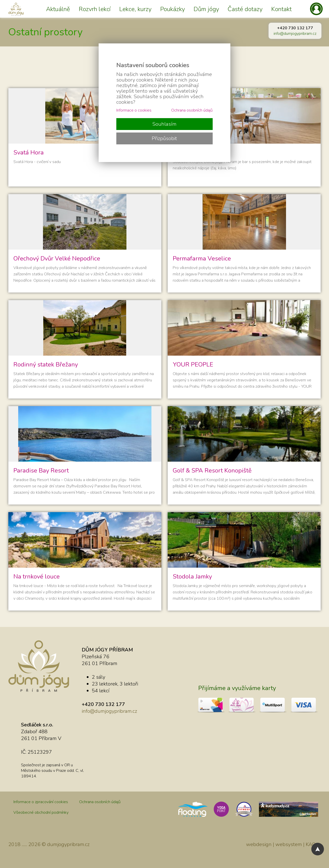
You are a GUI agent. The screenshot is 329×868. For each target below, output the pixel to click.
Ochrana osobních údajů (100, 802)
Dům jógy (206, 9)
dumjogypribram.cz (68, 844)
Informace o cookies (134, 110)
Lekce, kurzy (135, 9)
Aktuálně (58, 9)
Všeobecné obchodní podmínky (41, 812)
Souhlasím (164, 124)
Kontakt (281, 9)
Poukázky (172, 9)
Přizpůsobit (164, 138)
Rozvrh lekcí (95, 9)
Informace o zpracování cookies (41, 802)
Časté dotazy (245, 9)
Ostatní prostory (46, 32)
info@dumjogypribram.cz (295, 34)
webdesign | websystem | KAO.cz (283, 844)
